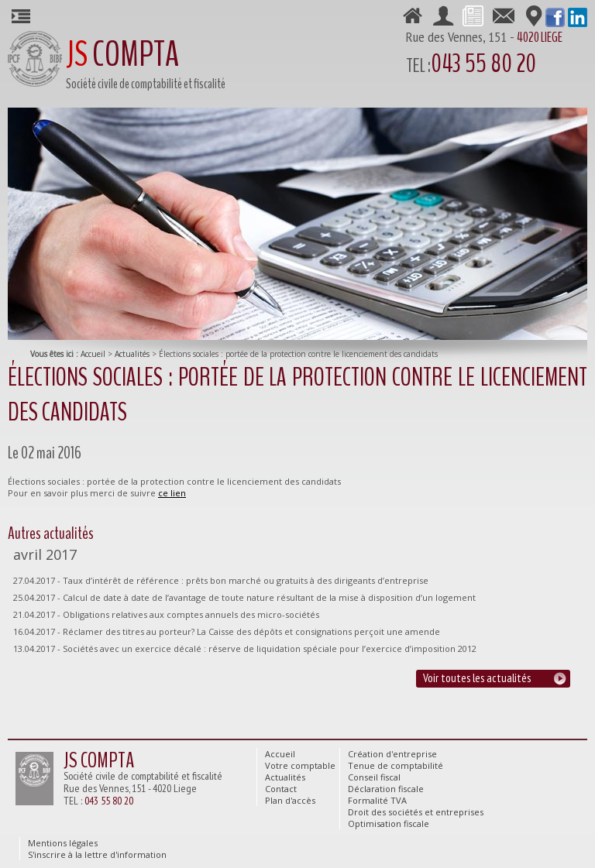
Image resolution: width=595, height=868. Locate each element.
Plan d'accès (533, 15)
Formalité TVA (377, 800)
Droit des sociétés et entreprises (416, 812)
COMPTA (122, 55)
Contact (503, 15)
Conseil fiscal (374, 777)
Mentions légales (63, 843)
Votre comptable (443, 15)
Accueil (93, 354)
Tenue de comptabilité (396, 765)
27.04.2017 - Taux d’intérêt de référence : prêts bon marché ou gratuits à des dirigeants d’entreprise (221, 580)
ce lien (172, 493)
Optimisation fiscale (389, 823)
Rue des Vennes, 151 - (497, 55)
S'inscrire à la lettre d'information (97, 854)
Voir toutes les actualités (477, 678)
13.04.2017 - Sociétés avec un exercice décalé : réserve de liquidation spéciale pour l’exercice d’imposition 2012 (245, 648)
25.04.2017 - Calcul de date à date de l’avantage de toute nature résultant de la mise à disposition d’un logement (244, 597)
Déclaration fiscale (386, 789)
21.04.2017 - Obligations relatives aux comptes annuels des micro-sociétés (166, 614)
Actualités (132, 354)
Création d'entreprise (392, 754)
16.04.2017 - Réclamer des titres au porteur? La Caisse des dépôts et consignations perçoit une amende (227, 631)
